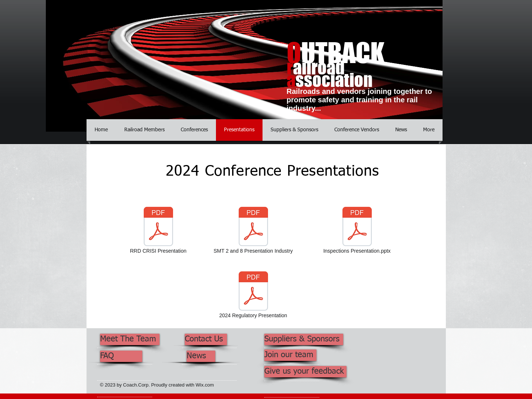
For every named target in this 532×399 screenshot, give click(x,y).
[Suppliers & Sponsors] (304, 339)
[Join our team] (290, 355)
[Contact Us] (206, 339)
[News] (201, 356)
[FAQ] (121, 356)
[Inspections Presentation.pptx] (357, 231)
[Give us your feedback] (305, 372)
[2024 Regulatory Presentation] (253, 296)
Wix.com (205, 385)
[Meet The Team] (130, 339)
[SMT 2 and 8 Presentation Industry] (253, 231)
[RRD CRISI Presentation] (158, 231)
